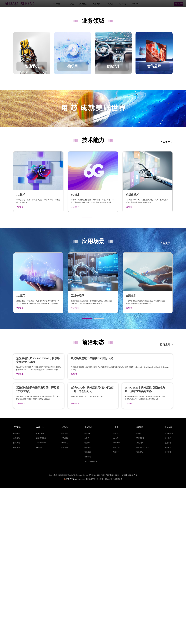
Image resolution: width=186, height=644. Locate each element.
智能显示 (88, 603)
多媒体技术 (117, 603)
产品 (72, 4)
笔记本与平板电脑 (91, 617)
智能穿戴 (88, 608)
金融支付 (140, 599)
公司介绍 (16, 589)
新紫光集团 (169, 589)
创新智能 (88, 613)
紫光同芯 (168, 603)
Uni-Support (40, 589)
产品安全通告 (41, 599)
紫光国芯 (168, 594)
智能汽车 (88, 599)
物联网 (87, 594)
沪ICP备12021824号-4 (113, 631)
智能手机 (88, 589)
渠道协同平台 (41, 594)
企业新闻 (65, 589)
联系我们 (16, 603)
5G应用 (139, 589)
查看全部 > (166, 422)
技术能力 (83, 4)
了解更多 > (166, 220)
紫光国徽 (168, 599)
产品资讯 (65, 594)
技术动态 (65, 599)
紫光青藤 (168, 608)
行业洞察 (65, 603)
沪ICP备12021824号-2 (129, 631)
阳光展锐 (16, 599)
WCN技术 (116, 599)
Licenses (39, 603)
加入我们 (16, 594)
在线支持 (109, 4)
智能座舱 (140, 608)
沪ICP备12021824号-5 (97, 631)
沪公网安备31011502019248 (76, 635)
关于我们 (135, 4)
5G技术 (115, 589)
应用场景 (96, 4)
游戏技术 (116, 608)
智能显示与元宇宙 (143, 603)
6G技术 (115, 594)
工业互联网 (140, 594)
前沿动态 (122, 4)
